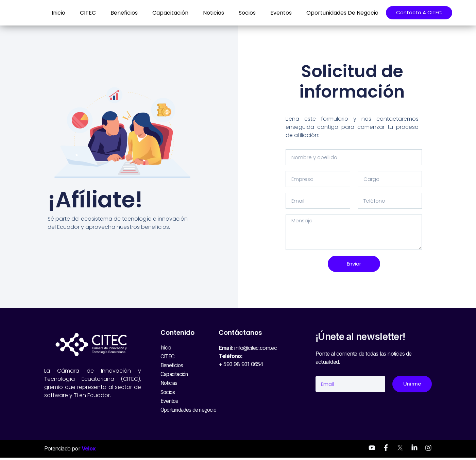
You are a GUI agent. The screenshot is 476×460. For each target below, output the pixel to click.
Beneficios (118, 13)
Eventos (275, 13)
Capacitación (164, 13)
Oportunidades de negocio (336, 13)
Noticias (207, 13)
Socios (241, 13)
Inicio (52, 13)
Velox (89, 451)
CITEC (82, 13)
